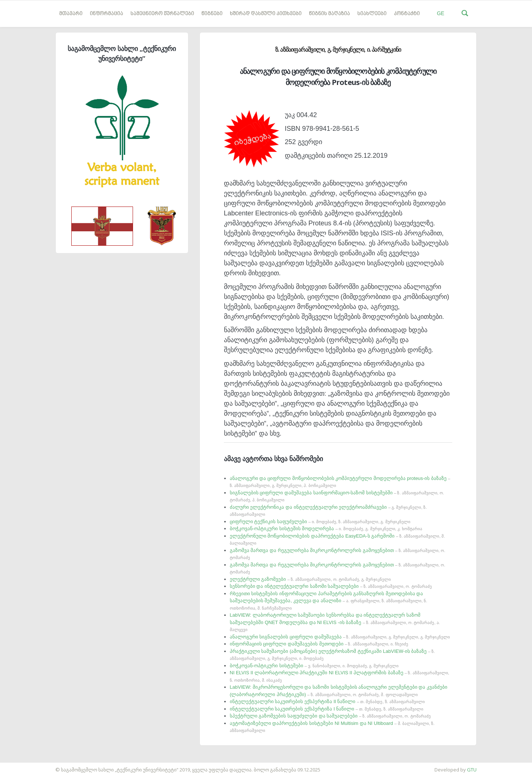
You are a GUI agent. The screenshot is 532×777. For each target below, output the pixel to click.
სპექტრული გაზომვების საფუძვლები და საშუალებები (330, 716)
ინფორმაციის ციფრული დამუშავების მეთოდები (319, 644)
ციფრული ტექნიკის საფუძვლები (320, 522)
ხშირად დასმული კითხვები (266, 14)
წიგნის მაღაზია (329, 14)
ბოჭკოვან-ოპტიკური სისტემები (314, 666)
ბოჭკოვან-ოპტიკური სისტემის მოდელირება (326, 529)
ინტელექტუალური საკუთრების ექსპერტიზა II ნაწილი (327, 701)
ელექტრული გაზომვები (310, 579)
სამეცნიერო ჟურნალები (162, 14)
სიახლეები (372, 14)
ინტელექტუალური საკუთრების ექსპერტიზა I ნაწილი (327, 709)
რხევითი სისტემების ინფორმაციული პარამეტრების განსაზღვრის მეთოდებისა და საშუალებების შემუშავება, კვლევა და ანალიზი (329, 601)
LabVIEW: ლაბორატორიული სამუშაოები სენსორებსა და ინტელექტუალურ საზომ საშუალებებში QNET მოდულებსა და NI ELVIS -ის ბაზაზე (335, 622)
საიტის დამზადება (22, 766)
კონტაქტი (407, 14)
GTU (472, 770)
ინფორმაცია (106, 14)
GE (440, 13)
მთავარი (71, 14)
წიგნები (212, 14)
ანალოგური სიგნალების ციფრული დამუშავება (340, 637)
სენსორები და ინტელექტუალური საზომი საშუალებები (331, 586)
